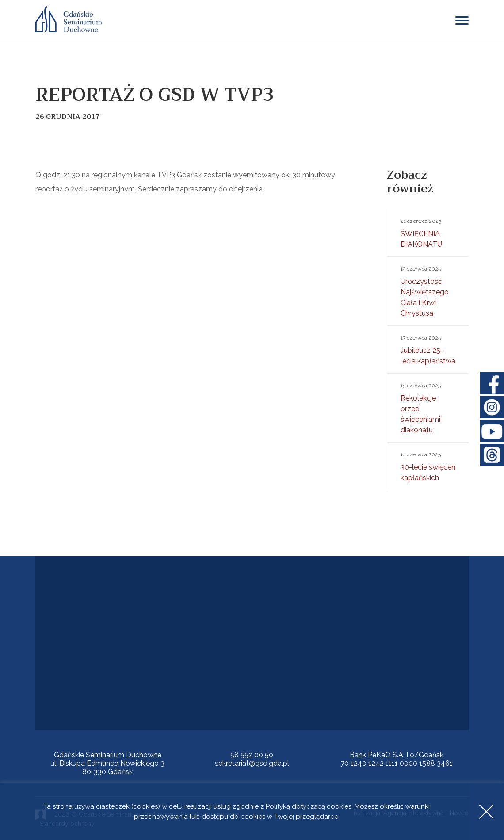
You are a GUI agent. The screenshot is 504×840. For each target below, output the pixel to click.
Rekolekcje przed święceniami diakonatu (428, 407)
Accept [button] (486, 811)
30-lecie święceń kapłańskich (428, 466)
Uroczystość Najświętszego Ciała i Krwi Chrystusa (428, 290)
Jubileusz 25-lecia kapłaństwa (428, 349)
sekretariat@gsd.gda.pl (252, 763)
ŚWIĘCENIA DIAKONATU (428, 232)
